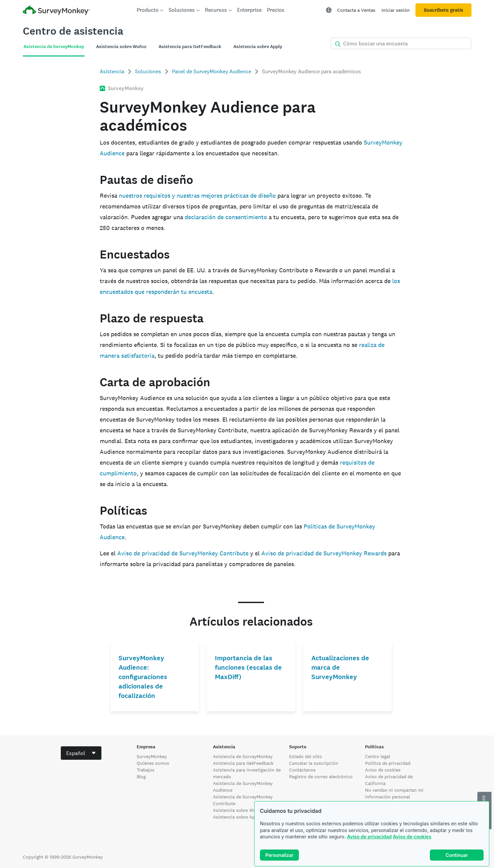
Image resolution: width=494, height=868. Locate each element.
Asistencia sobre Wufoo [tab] (121, 47)
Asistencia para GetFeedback (243, 763)
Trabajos (146, 770)
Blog (141, 777)
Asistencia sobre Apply (237, 817)
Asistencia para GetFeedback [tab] (190, 47)
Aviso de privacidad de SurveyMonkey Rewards (324, 553)
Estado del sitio (306, 756)
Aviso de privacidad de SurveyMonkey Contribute (183, 553)
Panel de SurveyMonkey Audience (212, 71)
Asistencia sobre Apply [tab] (258, 47)
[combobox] (81, 753)
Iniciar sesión (396, 10)
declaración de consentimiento (226, 217)
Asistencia (112, 71)
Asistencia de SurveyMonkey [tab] (54, 47)
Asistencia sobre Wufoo (238, 810)
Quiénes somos (153, 763)
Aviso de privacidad (369, 837)
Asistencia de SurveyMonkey (243, 756)
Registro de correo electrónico (321, 777)
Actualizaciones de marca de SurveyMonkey (340, 667)
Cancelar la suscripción (314, 763)
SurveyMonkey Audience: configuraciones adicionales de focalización (143, 677)
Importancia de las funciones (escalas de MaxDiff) (248, 667)
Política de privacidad (388, 763)
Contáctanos (302, 770)
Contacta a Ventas (356, 10)
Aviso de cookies (412, 837)
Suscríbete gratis (443, 10)
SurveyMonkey (152, 756)
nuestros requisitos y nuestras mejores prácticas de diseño (197, 195)
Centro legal (378, 756)
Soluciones (148, 71)
